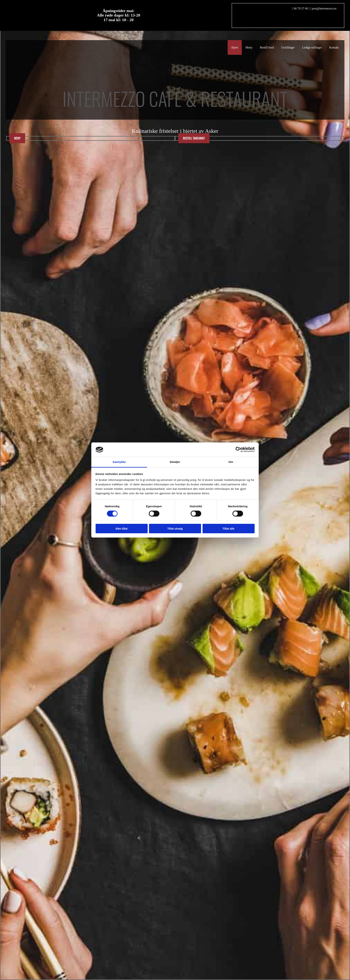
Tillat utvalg (175, 529)
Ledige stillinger (312, 47)
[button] (17, 138)
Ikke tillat (121, 529)
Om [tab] (231, 462)
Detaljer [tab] (175, 462)
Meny (249, 47)
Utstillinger (288, 47)
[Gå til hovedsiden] (75, 118)
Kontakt (334, 47)
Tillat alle (229, 529)
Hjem (235, 47)
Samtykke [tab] (119, 462)
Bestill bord (267, 47)
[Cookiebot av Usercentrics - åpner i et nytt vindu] (238, 450)
